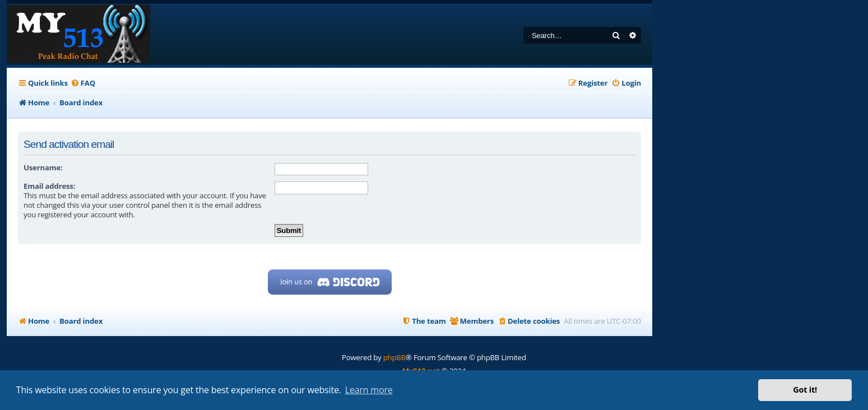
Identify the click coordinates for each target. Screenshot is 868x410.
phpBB (394, 357)
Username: (43, 167)
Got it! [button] (805, 390)
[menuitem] (83, 83)
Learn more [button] (369, 390)
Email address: (49, 186)
